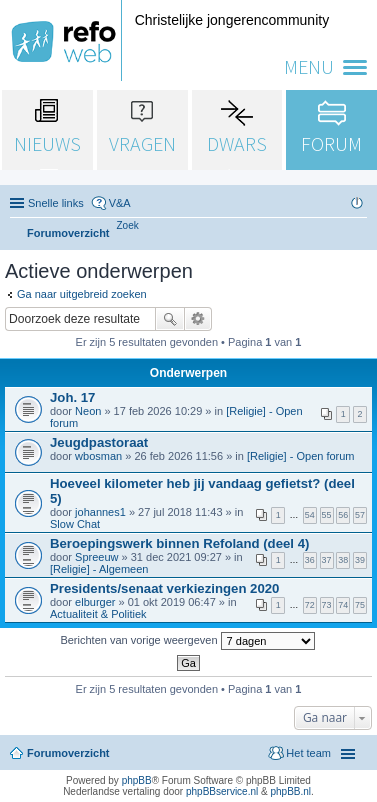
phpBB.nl (290, 791)
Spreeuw (96, 557)
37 (327, 560)
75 (360, 605)
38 (343, 560)
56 (343, 515)
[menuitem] (128, 225)
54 (310, 515)
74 (343, 605)
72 (310, 605)
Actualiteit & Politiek (98, 614)
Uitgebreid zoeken (198, 319)
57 (360, 515)
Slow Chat (75, 524)
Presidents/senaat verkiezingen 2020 (164, 588)
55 (327, 515)
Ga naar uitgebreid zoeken (82, 294)
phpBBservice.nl (222, 791)
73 (327, 605)
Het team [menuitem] (308, 753)
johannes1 (100, 512)
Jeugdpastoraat (99, 442)
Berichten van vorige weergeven (187, 641)
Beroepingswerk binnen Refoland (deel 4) (179, 543)
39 (360, 560)
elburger (95, 602)
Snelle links (56, 203)
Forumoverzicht (68, 753)
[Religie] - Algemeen (99, 569)
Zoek (170, 319)
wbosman (98, 456)
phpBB (137, 780)
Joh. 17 (72, 397)
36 (310, 560)
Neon (88, 411)
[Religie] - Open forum (301, 456)
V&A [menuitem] (120, 203)
